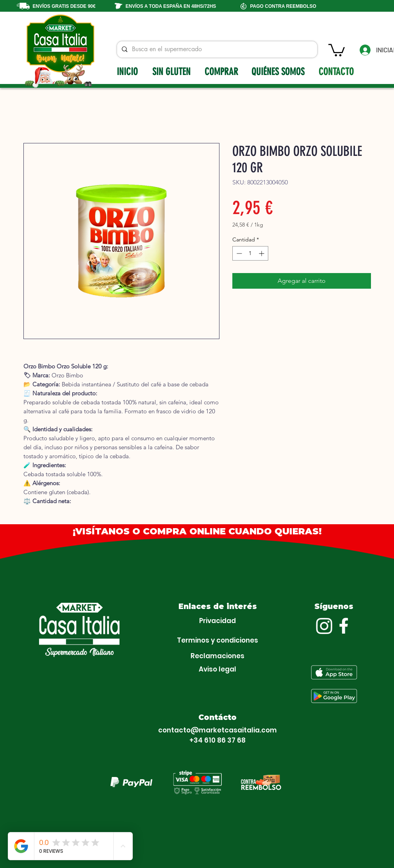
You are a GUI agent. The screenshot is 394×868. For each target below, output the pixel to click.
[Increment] (262, 253)
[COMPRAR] (222, 71)
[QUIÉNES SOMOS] (279, 71)
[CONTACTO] (337, 71)
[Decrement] (238, 253)
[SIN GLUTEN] (172, 71)
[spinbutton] (250, 253)
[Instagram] (324, 626)
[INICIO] (128, 71)
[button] (337, 49)
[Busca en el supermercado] (216, 49)
